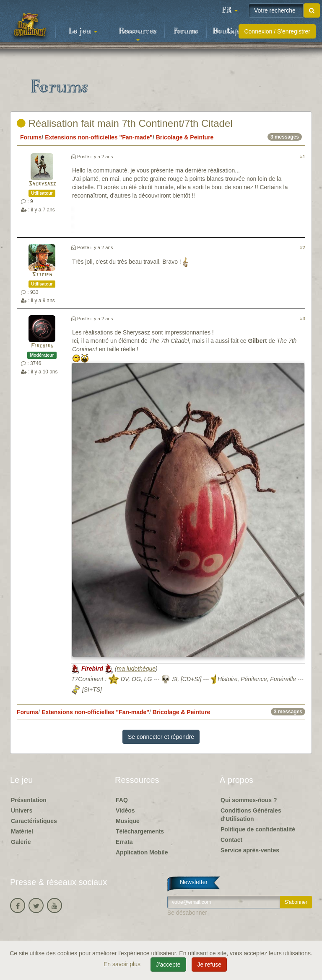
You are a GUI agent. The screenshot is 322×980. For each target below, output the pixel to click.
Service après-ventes (250, 850)
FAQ (122, 800)
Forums (186, 31)
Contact (231, 840)
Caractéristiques (34, 821)
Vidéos (125, 810)
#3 (303, 319)
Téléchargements (140, 831)
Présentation (29, 800)
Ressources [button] (138, 34)
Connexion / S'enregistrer (277, 31)
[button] (230, 10)
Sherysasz (42, 184)
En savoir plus (123, 964)
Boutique (229, 31)
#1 (303, 157)
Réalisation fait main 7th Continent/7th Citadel (125, 123)
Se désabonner (187, 913)
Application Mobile (142, 852)
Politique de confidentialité (258, 829)
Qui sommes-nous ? (249, 800)
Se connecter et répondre (161, 737)
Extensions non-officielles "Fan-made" (99, 137)
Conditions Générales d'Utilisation (251, 815)
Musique (128, 821)
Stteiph (42, 275)
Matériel (22, 831)
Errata (124, 842)
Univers (22, 810)
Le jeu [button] (83, 31)
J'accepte (168, 965)
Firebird (42, 346)
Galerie (21, 842)
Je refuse (209, 965)
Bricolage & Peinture (185, 137)
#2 (303, 247)
